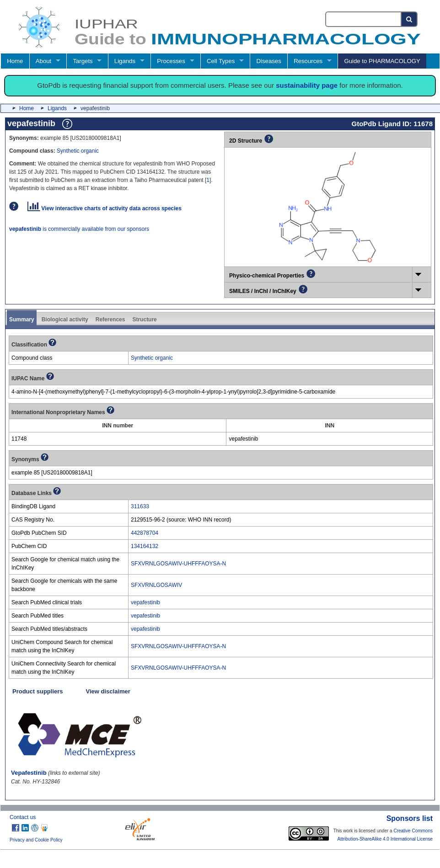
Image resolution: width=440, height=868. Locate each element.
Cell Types (221, 61)
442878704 (145, 533)
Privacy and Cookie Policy (36, 840)
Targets (83, 61)
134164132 (145, 546)
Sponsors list (410, 818)
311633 (140, 506)
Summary (22, 320)
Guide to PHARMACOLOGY (382, 61)
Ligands (125, 61)
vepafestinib (145, 602)
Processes (171, 61)
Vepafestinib (29, 773)
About (43, 61)
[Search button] (410, 19)
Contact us (23, 817)
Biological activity (65, 320)
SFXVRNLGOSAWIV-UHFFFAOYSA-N (178, 564)
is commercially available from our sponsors (79, 229)
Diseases (269, 61)
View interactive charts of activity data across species (105, 208)
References (110, 320)
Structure (144, 320)
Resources (308, 61)
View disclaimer (108, 691)
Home (15, 61)
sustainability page (307, 85)
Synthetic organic (78, 151)
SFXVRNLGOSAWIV (156, 585)
